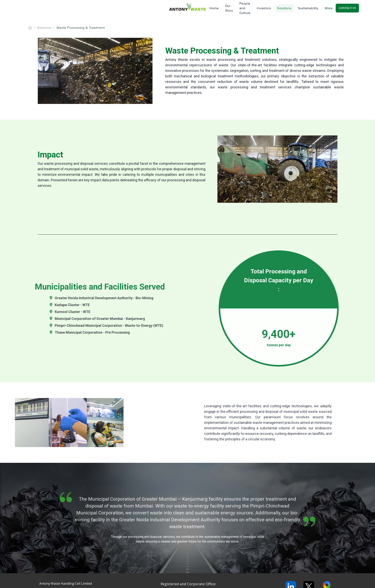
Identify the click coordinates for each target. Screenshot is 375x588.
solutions (44, 27)
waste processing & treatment (81, 27)
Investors (200, 10)
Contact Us (357, 10)
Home (125, 10)
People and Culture (172, 10)
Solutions (221, 10)
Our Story (143, 10)
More (265, 10)
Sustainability (244, 10)
